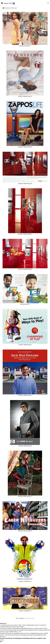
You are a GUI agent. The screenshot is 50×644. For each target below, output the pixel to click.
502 (11, 3)
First (17, 618)
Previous (22, 618)
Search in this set (11, 8)
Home (6, 3)
